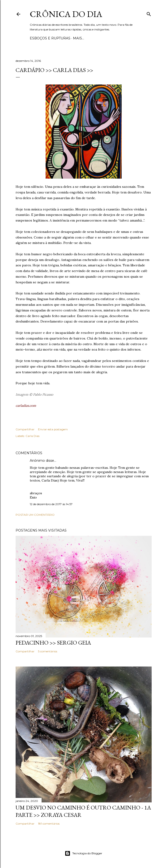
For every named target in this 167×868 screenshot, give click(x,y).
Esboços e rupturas (50, 38)
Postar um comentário (35, 515)
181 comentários (49, 824)
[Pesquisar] (149, 13)
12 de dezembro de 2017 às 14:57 (51, 504)
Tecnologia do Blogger (83, 853)
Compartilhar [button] (25, 429)
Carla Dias (32, 436)
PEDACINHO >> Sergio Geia (53, 643)
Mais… (79, 38)
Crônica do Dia (66, 14)
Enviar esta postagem (53, 429)
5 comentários (48, 651)
